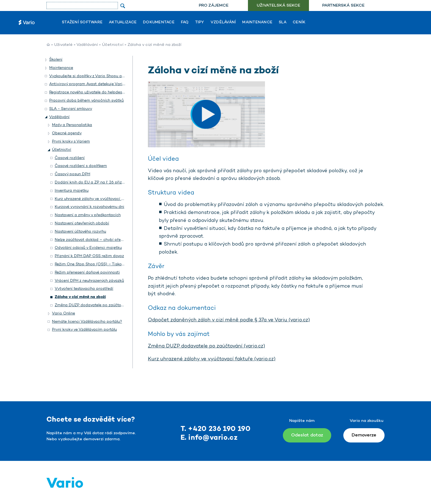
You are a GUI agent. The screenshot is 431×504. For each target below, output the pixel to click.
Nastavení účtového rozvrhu (80, 232)
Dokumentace (159, 23)
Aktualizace (123, 23)
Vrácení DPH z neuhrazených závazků (89, 281)
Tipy (200, 23)
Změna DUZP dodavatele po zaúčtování (92, 305)
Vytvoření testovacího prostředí (84, 289)
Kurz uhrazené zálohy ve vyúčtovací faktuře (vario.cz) (212, 359)
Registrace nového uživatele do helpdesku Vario (93, 92)
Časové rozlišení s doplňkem (81, 166)
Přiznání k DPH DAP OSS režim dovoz (89, 256)
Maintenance (257, 23)
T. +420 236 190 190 (216, 429)
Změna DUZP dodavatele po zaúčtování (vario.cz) (206, 346)
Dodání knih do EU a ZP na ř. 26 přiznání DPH (97, 183)
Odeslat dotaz (307, 435)
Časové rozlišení (70, 158)
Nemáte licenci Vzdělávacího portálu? (87, 322)
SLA (283, 23)
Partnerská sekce (343, 6)
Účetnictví (113, 45)
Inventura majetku (72, 191)
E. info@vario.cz (209, 438)
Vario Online (63, 314)
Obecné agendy (67, 133)
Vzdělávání (223, 23)
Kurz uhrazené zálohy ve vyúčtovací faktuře (95, 199)
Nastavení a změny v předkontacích (88, 215)
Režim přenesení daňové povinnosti (87, 273)
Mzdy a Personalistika (72, 125)
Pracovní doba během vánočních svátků (86, 101)
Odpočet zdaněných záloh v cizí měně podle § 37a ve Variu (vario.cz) (229, 320)
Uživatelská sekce (278, 6)
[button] (46, 60)
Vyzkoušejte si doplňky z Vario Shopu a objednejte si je (100, 76)
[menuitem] (213, 6)
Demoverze (364, 435)
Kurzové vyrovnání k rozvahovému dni (89, 207)
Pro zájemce (214, 6)
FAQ (185, 23)
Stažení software (82, 23)
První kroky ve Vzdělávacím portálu (84, 330)
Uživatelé (63, 45)
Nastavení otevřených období (82, 223)
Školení (56, 60)
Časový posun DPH (72, 174)
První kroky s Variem (71, 142)
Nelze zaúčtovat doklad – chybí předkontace (96, 240)
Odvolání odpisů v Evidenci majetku (88, 248)
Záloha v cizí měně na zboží (80, 297)
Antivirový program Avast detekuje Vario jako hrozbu (98, 84)
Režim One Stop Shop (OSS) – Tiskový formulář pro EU (106, 264)
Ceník (299, 23)
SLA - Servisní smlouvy (71, 109)
